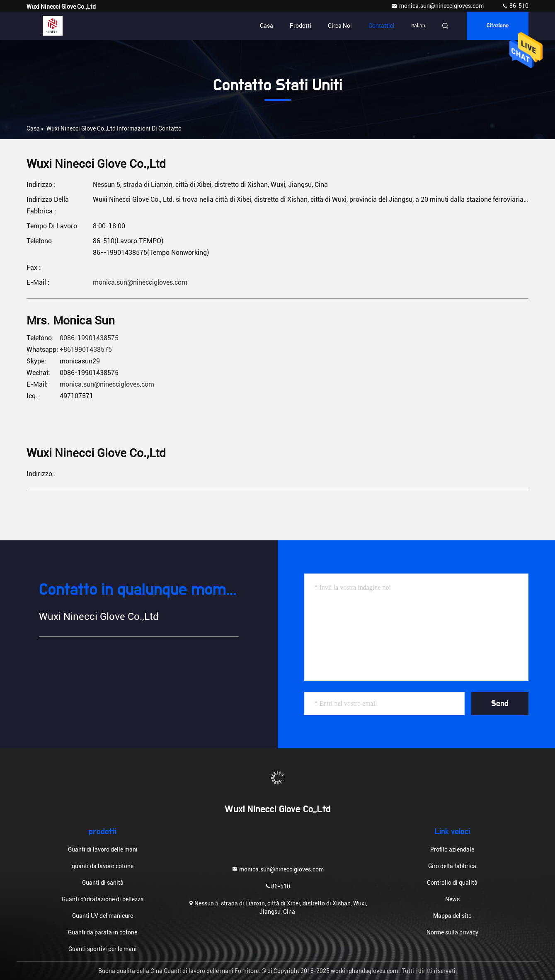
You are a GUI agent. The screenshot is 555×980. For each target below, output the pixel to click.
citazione (498, 26)
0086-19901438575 (89, 338)
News (452, 899)
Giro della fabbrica (452, 866)
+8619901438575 (86, 350)
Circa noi (340, 26)
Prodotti (301, 26)
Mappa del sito (452, 916)
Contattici (382, 26)
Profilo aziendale (452, 849)
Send (500, 704)
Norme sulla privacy (452, 932)
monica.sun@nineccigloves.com (438, 6)
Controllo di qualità (452, 883)
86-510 (515, 6)
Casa (267, 26)
